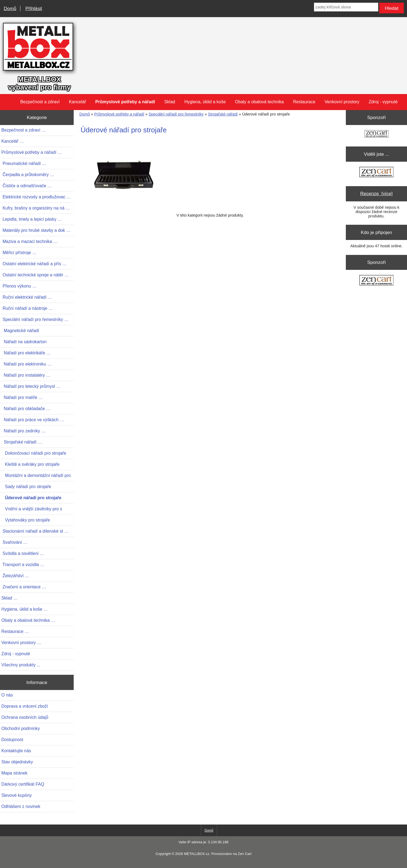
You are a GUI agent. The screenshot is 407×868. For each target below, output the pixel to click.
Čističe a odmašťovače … (27, 186)
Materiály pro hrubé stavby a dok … (36, 230)
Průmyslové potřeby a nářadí (119, 114)
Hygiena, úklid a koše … (25, 609)
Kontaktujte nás (16, 751)
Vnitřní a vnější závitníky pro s (32, 509)
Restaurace (304, 102)
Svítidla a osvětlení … (23, 553)
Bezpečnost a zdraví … (24, 130)
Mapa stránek (14, 773)
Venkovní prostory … (21, 643)
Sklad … (10, 598)
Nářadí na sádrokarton (24, 342)
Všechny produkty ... (21, 665)
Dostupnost (12, 740)
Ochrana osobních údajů (25, 717)
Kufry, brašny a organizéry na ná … (36, 208)
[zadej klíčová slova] (346, 7)
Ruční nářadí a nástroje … (27, 308)
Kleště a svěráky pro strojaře (30, 464)
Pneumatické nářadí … (24, 163)
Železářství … (15, 576)
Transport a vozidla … (23, 565)
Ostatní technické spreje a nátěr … (35, 275)
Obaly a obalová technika (259, 102)
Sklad (170, 102)
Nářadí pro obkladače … (26, 409)
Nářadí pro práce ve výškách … (33, 420)
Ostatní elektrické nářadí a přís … (34, 264)
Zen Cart (244, 854)
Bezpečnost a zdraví (40, 102)
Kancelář (77, 102)
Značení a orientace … (24, 587)
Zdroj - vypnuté (383, 102)
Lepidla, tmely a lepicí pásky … (32, 219)
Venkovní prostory (342, 102)
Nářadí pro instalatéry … (26, 375)
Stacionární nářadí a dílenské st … (35, 531)
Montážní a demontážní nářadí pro (36, 475)
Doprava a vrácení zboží (25, 706)
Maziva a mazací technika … (29, 241)
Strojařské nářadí (223, 114)
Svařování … (14, 542)
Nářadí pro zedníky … (24, 431)
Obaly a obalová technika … (28, 620)
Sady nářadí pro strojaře (26, 487)
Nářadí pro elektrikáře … (26, 353)
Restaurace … (15, 631)
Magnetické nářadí (20, 331)
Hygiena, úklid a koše (205, 102)
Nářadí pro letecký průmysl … (31, 386)
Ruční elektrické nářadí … (27, 297)
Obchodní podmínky (21, 728)
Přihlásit (34, 8)
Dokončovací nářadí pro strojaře (34, 453)
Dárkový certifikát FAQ (23, 784)
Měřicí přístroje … (19, 253)
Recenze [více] (376, 193)
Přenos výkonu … (19, 286)
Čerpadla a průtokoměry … (28, 175)
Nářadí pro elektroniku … (27, 364)
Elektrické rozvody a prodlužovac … (36, 197)
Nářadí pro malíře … (22, 397)
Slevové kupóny (17, 795)
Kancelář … (13, 141)
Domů (10, 8)
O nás (7, 695)
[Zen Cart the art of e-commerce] (377, 134)
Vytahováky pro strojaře (26, 520)
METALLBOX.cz (197, 854)
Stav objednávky (17, 762)
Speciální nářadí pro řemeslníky (176, 114)
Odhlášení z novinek (21, 806)
